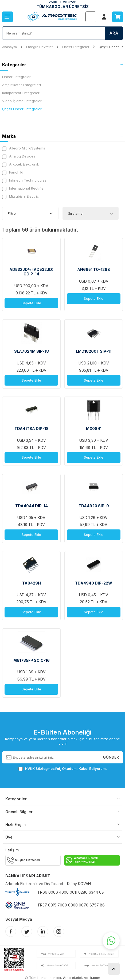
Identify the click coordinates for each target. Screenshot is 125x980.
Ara (114, 33)
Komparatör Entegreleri (21, 93)
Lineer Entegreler (76, 47)
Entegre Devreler (40, 47)
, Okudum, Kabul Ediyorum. (63, 769)
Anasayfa (9, 47)
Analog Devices (19, 156)
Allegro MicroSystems (24, 148)
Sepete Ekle (31, 303)
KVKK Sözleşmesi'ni (43, 768)
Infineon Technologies (24, 180)
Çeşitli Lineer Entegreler (22, 109)
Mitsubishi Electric (21, 196)
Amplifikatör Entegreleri (22, 85)
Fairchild (13, 172)
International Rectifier (24, 188)
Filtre (12, 213)
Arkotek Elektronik (21, 164)
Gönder (111, 757)
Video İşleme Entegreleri (22, 101)
